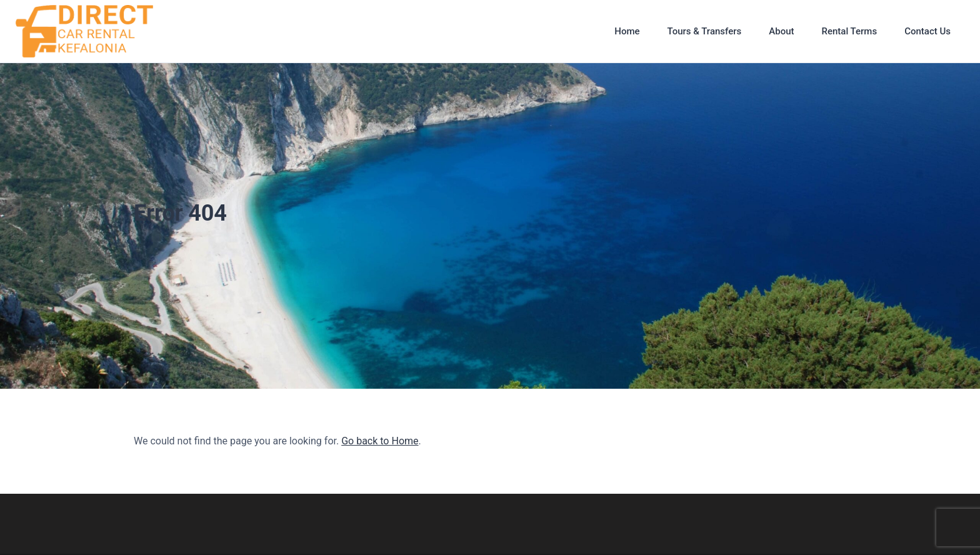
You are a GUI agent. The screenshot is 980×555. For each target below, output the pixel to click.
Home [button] (627, 31)
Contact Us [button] (927, 31)
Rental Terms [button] (849, 31)
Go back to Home (380, 441)
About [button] (781, 31)
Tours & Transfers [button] (705, 31)
